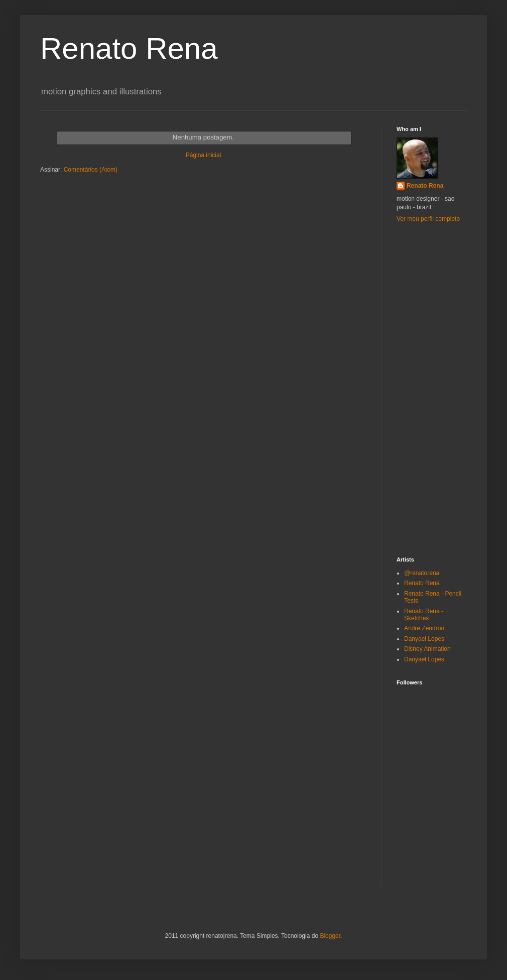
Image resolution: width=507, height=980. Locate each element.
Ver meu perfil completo (428, 219)
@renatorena (422, 573)
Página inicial (204, 155)
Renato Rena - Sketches (424, 615)
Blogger (330, 936)
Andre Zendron (424, 628)
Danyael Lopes (424, 639)
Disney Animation (427, 649)
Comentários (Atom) (91, 170)
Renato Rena (425, 186)
